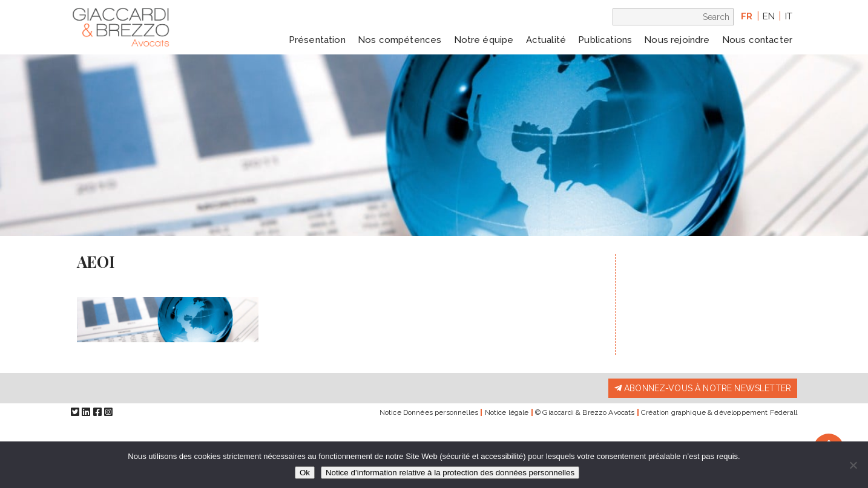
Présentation (317, 40)
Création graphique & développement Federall (719, 412)
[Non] (853, 465)
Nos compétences (399, 40)
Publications (605, 40)
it (789, 16)
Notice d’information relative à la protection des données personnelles (450, 473)
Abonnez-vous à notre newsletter (703, 388)
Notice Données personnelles (429, 412)
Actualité (546, 40)
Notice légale (507, 412)
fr (747, 16)
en (769, 16)
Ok (305, 473)
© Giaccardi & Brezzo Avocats (585, 412)
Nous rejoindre (677, 40)
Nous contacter (757, 40)
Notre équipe (484, 40)
